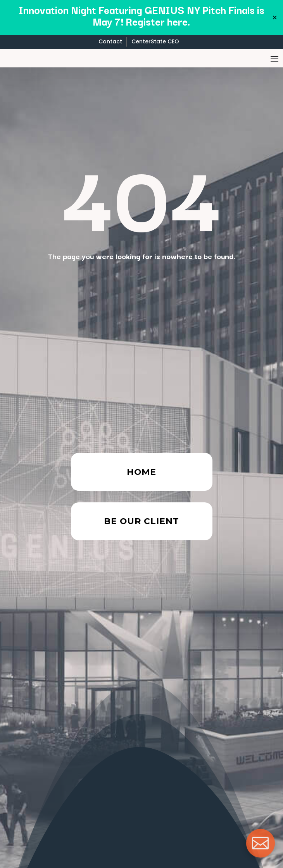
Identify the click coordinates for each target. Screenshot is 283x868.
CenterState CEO (155, 41)
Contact (110, 41)
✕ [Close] (275, 17)
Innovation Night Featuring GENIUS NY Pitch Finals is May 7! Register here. (141, 15)
